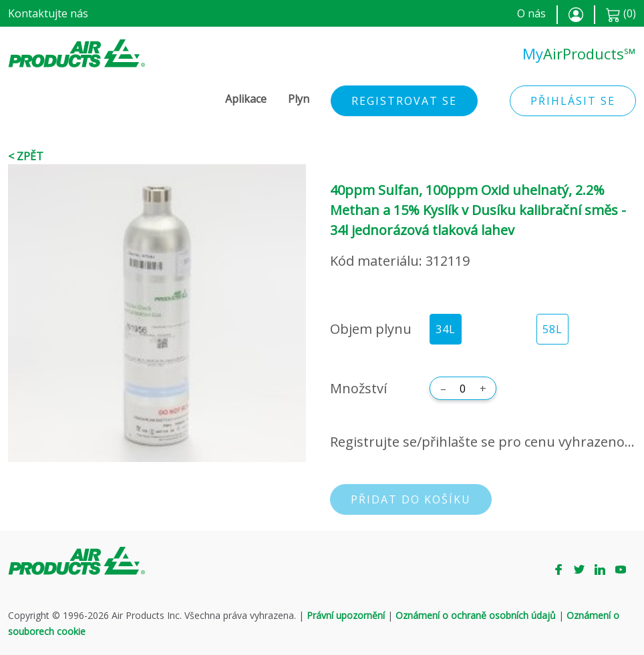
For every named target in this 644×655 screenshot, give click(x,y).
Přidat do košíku (411, 499)
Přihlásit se (573, 101)
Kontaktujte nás (48, 13)
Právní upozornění (346, 615)
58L (552, 329)
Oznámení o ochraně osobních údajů (476, 615)
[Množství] (463, 389)
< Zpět (26, 156)
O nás (531, 13)
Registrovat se (404, 101)
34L (446, 329)
